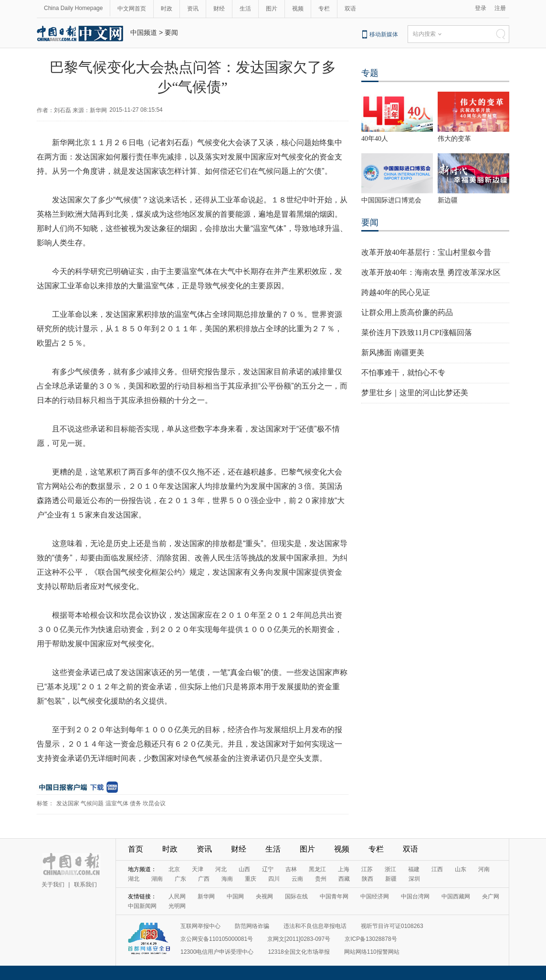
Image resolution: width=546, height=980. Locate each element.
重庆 (251, 879)
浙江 (390, 869)
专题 (370, 73)
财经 (219, 9)
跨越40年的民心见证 (396, 292)
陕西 (367, 879)
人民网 (177, 896)
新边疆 (448, 200)
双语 (350, 9)
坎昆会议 (154, 803)
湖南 (157, 879)
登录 (481, 8)
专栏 (324, 9)
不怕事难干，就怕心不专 (403, 373)
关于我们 (53, 885)
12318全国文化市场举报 (299, 952)
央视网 (264, 896)
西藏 (344, 879)
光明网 (177, 906)
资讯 (193, 9)
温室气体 (117, 803)
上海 (344, 869)
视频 (298, 9)
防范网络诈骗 (252, 926)
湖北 (134, 879)
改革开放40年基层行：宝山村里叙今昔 (426, 252)
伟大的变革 (454, 139)
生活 (245, 9)
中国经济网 (375, 896)
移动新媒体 (384, 34)
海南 (227, 879)
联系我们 (85, 885)
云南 (297, 879)
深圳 (414, 879)
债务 (136, 803)
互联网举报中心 (200, 926)
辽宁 (268, 869)
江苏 (367, 869)
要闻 (171, 32)
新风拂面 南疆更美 (393, 353)
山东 (461, 869)
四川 (274, 879)
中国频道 (144, 32)
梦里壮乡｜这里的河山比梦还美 (415, 393)
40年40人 (375, 139)
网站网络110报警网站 (372, 952)
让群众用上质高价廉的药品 (407, 312)
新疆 (391, 879)
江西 (437, 869)
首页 (136, 849)
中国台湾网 (415, 896)
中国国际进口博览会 (391, 200)
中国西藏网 (456, 896)
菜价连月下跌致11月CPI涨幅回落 (417, 332)
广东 (180, 879)
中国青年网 (334, 896)
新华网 (206, 896)
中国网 (235, 896)
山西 (244, 869)
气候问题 (92, 803)
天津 (198, 869)
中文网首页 (132, 9)
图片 (272, 9)
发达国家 (68, 803)
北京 (174, 869)
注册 (500, 8)
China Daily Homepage (73, 8)
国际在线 (296, 896)
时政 (167, 9)
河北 (221, 869)
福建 (414, 869)
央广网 (491, 896)
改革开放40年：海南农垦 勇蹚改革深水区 (431, 272)
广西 (204, 879)
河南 (484, 869)
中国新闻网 (142, 906)
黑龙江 (317, 869)
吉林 (291, 869)
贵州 (321, 879)
